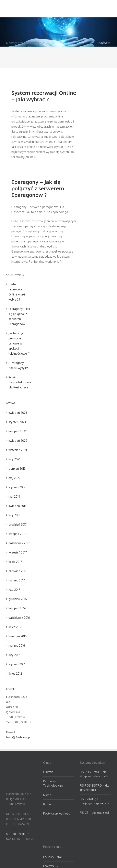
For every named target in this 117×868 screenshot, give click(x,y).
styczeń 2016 (17, 664)
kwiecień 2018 (17, 506)
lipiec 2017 (15, 562)
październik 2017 (19, 543)
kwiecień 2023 (18, 413)
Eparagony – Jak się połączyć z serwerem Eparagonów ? (38, 188)
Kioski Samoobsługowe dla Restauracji (20, 382)
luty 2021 (14, 459)
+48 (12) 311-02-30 (22, 834)
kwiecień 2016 (18, 636)
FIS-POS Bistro (53, 866)
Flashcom (104, 43)
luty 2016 (14, 655)
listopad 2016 (17, 608)
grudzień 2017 (18, 524)
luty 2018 (14, 515)
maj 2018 (14, 496)
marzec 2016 (17, 646)
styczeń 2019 (17, 487)
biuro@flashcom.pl (18, 737)
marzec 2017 (17, 580)
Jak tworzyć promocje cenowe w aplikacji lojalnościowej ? (19, 343)
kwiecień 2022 (18, 441)
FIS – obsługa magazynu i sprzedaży (94, 801)
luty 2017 (14, 590)
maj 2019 (14, 478)
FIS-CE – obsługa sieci (94, 813)
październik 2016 (19, 618)
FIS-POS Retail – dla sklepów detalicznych (94, 774)
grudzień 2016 (18, 599)
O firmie (48, 772)
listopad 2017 (17, 534)
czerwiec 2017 (18, 571)
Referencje (50, 804)
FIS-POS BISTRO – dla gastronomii (95, 788)
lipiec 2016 (15, 627)
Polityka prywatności (57, 813)
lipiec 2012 (15, 673)
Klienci (47, 795)
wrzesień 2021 (18, 450)
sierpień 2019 (17, 469)
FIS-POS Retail (53, 857)
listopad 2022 (18, 431)
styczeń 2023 (17, 422)
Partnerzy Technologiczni (53, 783)
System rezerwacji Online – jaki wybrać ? (44, 96)
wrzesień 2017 (18, 552)
